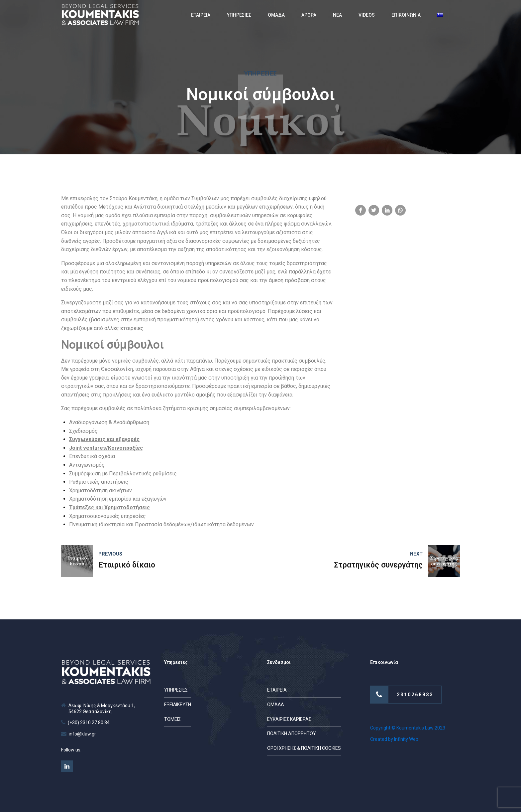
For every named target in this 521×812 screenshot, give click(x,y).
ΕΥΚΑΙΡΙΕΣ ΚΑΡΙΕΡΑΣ (289, 719)
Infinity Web (406, 739)
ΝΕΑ (337, 15)
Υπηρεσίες (260, 73)
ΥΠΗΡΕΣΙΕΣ (239, 15)
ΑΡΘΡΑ (309, 15)
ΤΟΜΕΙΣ (172, 719)
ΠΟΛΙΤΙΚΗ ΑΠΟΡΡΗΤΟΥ (292, 733)
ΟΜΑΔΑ (276, 15)
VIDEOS (367, 15)
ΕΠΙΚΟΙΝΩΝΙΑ (406, 15)
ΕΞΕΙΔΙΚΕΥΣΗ (178, 705)
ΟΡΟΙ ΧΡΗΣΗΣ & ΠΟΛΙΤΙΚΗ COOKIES (304, 748)
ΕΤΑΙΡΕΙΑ (201, 15)
